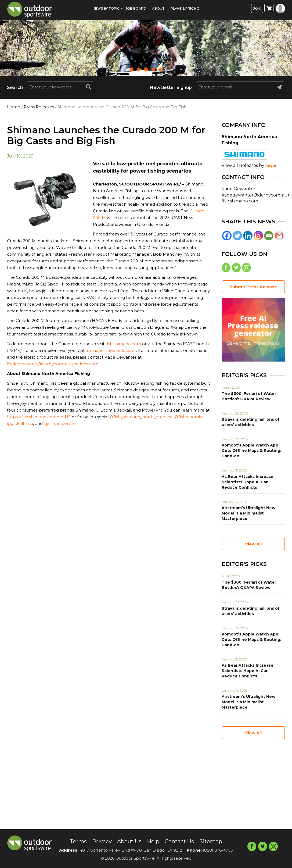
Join (257, 8)
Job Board (136, 8)
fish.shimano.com (123, 344)
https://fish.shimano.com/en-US (39, 417)
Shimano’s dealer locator (111, 350)
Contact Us (179, 841)
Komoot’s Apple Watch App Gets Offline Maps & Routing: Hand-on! (251, 451)
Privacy (102, 841)
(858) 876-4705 (218, 850)
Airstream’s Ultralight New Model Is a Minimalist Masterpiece (248, 513)
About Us (129, 841)
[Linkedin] (248, 236)
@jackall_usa (20, 424)
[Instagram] (258, 236)
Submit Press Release (253, 287)
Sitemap (210, 841)
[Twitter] (237, 236)
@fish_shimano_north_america (141, 417)
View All (253, 544)
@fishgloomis (188, 417)
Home (14, 107)
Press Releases (39, 107)
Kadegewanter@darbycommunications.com (53, 364)
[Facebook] (227, 236)
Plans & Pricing (185, 8)
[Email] (269, 236)
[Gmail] (279, 236)
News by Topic (106, 8)
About (158, 8)
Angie (271, 166)
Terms (78, 841)
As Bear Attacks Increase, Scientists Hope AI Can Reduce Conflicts (248, 482)
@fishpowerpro (60, 424)
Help (153, 841)
